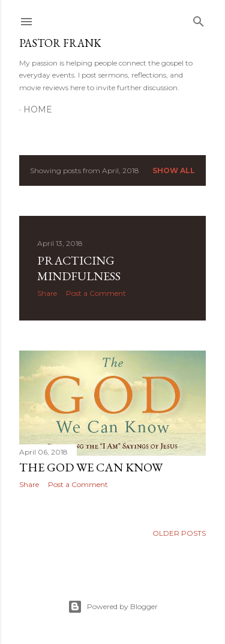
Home (38, 109)
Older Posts (179, 533)
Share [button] (47, 293)
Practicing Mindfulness (79, 268)
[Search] (199, 19)
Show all (174, 170)
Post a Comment (96, 293)
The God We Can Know (91, 467)
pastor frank (60, 43)
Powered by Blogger (113, 607)
